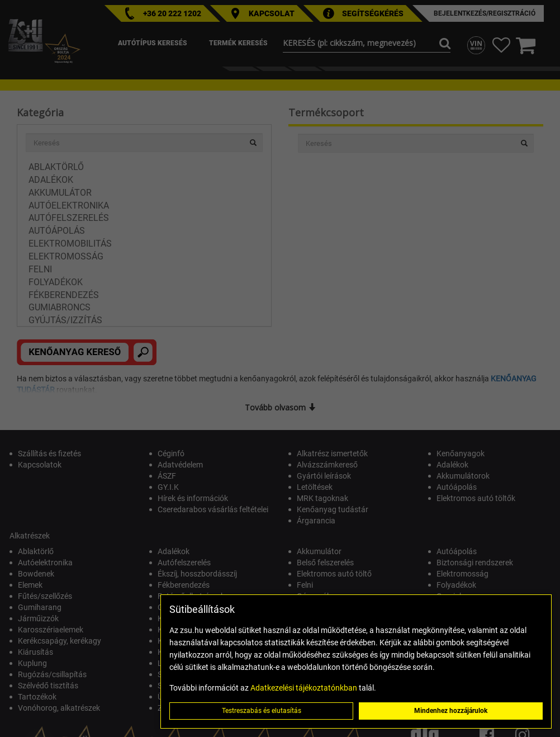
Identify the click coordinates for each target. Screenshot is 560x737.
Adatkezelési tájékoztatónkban (304, 688)
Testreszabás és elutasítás (262, 711)
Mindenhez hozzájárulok (451, 711)
